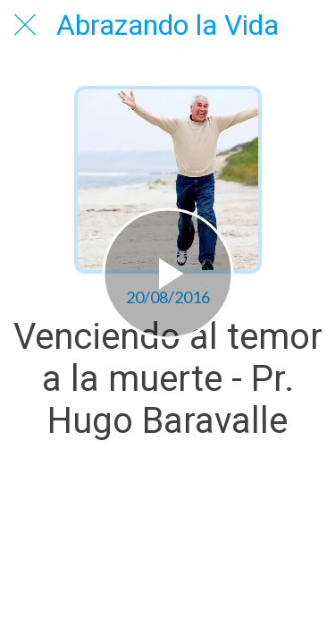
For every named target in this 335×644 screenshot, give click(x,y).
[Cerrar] (25, 25)
